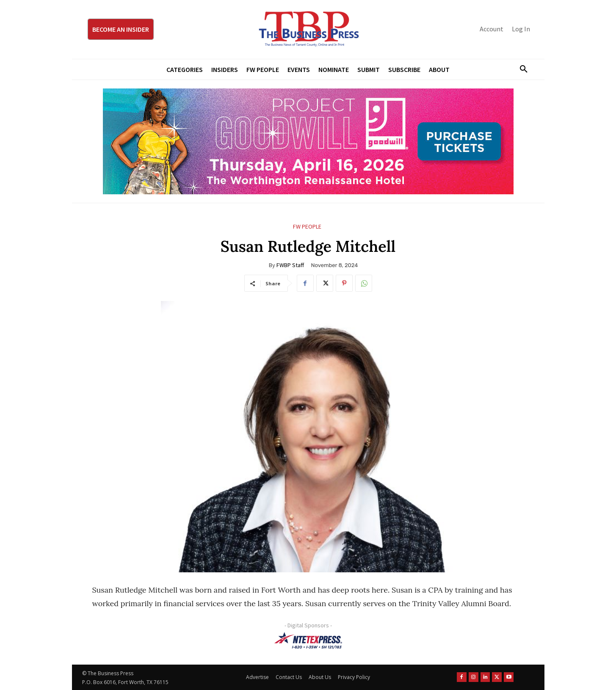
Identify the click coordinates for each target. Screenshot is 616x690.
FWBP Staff (290, 265)
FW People (307, 227)
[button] (521, 69)
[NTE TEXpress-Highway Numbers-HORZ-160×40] (308, 640)
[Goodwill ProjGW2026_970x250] (308, 141)
